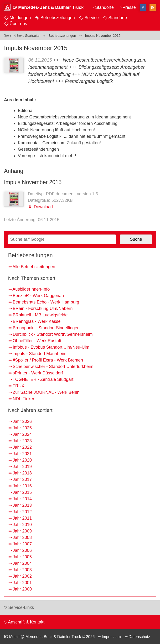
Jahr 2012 (22, 512)
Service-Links (21, 607)
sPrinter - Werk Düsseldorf (38, 373)
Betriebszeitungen (58, 18)
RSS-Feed (153, 8)
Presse (129, 7)
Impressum (111, 637)
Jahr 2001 (22, 583)
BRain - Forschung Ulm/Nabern (43, 309)
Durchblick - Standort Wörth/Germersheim (53, 334)
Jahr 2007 (22, 544)
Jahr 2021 (22, 454)
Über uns (18, 24)
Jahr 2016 (22, 486)
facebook (143, 7)
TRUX (18, 386)
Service (92, 18)
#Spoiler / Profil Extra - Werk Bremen (48, 360)
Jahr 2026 (22, 421)
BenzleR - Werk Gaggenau (38, 296)
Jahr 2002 (22, 576)
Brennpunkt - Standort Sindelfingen (46, 328)
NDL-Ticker (23, 399)
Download (43, 207)
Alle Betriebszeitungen (34, 267)
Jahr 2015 (22, 492)
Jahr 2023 (22, 441)
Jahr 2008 (22, 538)
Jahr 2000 (22, 589)
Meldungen (20, 18)
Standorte (118, 18)
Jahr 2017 (22, 479)
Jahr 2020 (22, 460)
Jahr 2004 (22, 563)
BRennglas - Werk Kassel (37, 321)
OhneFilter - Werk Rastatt (37, 341)
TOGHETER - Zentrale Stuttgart (43, 379)
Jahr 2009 (22, 531)
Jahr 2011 (22, 518)
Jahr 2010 (22, 525)
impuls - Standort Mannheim (39, 354)
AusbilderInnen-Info (31, 289)
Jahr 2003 (22, 570)
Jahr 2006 (22, 550)
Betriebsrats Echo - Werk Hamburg (46, 302)
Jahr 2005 (22, 557)
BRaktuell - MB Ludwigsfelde (40, 315)
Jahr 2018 (22, 473)
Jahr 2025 (22, 428)
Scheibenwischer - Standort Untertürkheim (53, 367)
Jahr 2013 (22, 505)
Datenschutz (139, 637)
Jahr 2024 (22, 434)
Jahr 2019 (22, 467)
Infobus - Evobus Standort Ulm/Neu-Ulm (51, 347)
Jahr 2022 (22, 447)
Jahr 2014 (22, 499)
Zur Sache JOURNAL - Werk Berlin (46, 392)
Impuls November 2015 (33, 182)
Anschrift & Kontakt (26, 622)
